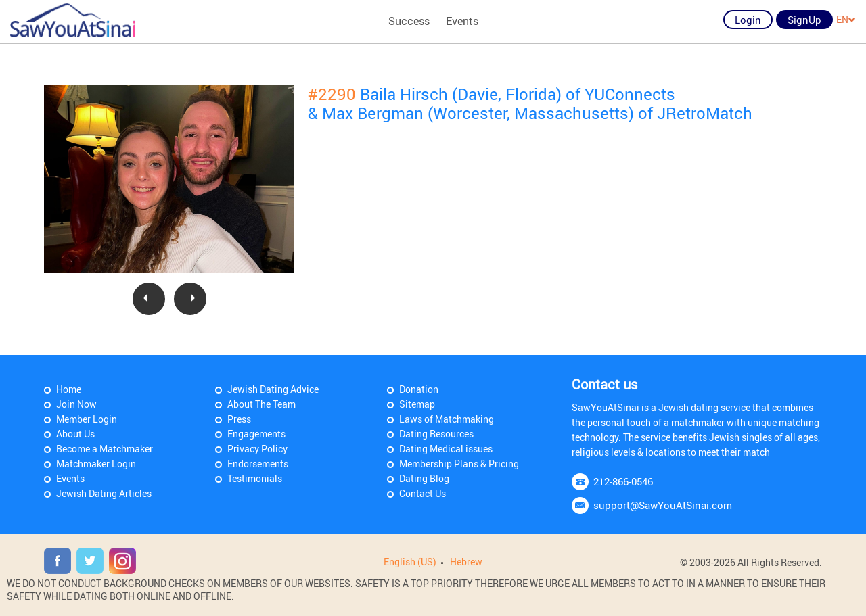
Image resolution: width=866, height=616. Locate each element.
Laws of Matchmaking (447, 419)
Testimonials (255, 478)
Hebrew (466, 562)
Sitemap (417, 404)
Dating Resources (436, 434)
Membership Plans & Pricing (459, 464)
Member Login (87, 419)
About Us (75, 434)
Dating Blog (424, 478)
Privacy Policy (257, 449)
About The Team (261, 404)
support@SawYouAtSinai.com (663, 505)
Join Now (76, 404)
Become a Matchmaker (105, 449)
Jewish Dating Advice (273, 389)
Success (409, 21)
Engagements (256, 434)
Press (239, 419)
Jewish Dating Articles (104, 493)
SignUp (804, 20)
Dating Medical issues (446, 449)
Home (69, 389)
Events (462, 21)
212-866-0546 (623, 481)
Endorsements (258, 464)
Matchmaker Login (96, 464)
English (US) (410, 562)
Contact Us (423, 493)
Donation (419, 389)
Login (748, 20)
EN (846, 19)
